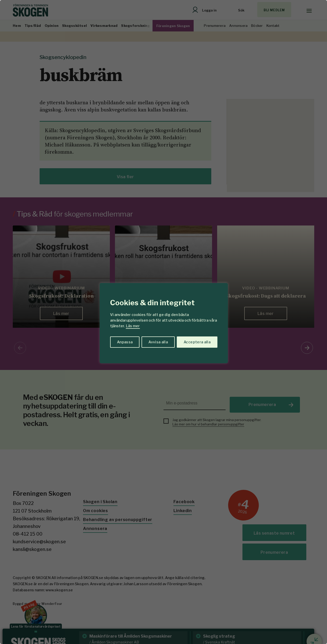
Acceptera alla (197, 342)
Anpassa (125, 342)
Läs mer (133, 326)
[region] (163, 322)
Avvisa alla (158, 342)
